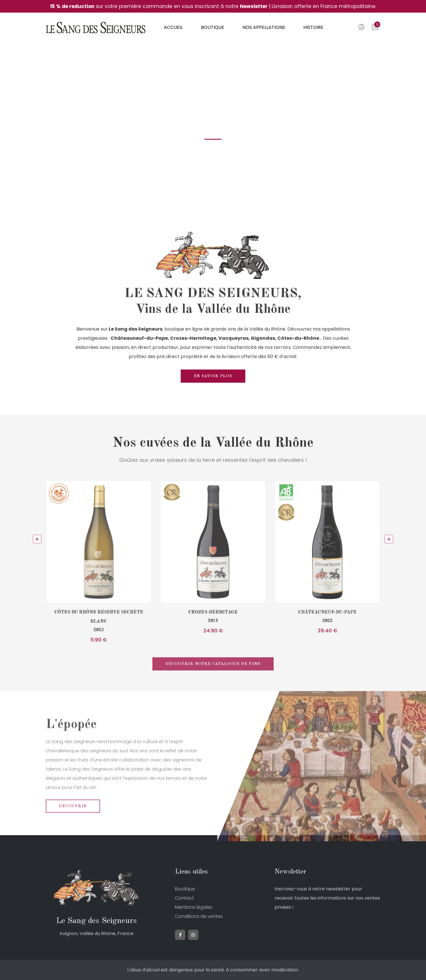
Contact (184, 898)
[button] (37, 554)
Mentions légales (194, 907)
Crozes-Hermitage (213, 627)
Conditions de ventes (199, 916)
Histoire (313, 27)
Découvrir (73, 821)
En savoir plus (213, 376)
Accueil (173, 27)
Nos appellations (264, 27)
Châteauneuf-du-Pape (327, 627)
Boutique (213, 27)
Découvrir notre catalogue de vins (213, 679)
